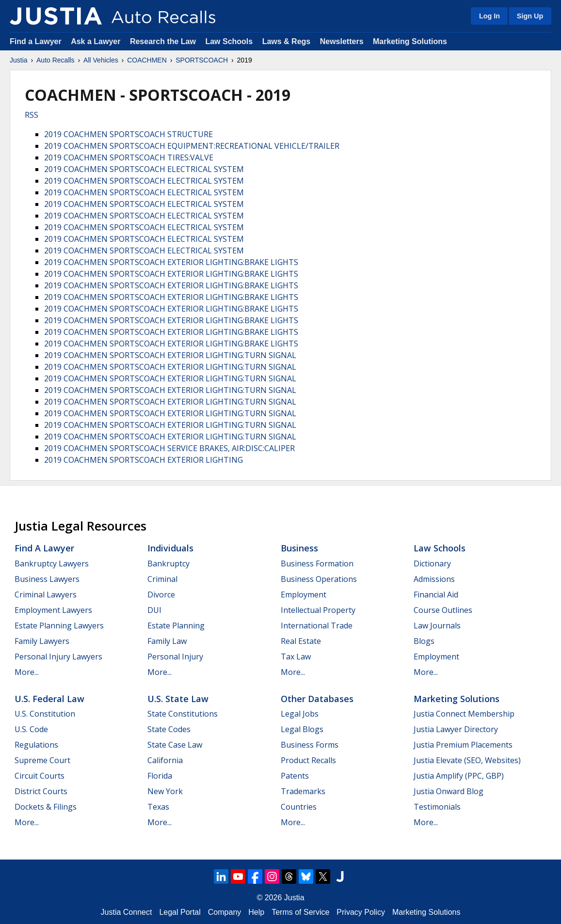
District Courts (41, 791)
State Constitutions (183, 714)
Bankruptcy (168, 564)
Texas (158, 807)
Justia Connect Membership (464, 714)
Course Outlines (443, 610)
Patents (295, 776)
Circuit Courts (40, 776)
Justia (19, 60)
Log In (489, 16)
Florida (160, 776)
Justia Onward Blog (449, 791)
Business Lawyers (47, 579)
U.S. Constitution (45, 714)
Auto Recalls (56, 60)
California (165, 760)
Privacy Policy (361, 912)
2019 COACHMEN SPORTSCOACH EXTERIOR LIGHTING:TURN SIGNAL (170, 355)
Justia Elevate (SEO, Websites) (467, 760)
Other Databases (317, 699)
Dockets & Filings (46, 807)
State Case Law (175, 745)
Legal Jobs (300, 714)
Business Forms (310, 745)
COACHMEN (147, 60)
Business (299, 548)
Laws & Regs (287, 41)
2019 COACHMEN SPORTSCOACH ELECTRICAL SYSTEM (144, 169)
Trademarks (303, 791)
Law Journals (437, 626)
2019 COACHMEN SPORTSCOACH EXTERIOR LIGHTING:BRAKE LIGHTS (171, 262)
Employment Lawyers (53, 610)
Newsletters (342, 41)
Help (256, 912)
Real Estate (301, 641)
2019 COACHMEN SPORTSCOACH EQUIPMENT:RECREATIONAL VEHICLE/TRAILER (192, 146)
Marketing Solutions (410, 41)
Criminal (162, 579)
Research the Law (163, 41)
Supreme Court (42, 760)
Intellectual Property (318, 610)
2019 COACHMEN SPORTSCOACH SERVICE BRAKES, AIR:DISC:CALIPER (169, 448)
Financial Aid (436, 595)
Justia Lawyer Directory (456, 729)
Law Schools (229, 41)
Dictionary (432, 564)
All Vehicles (101, 60)
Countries (299, 807)
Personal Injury (175, 657)
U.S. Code (31, 729)
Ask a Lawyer (97, 41)
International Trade (317, 626)
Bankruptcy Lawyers (52, 564)
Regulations (36, 745)
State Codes (169, 729)
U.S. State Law (178, 699)
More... (27, 672)
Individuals (170, 548)
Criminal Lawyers (46, 595)
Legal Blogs (302, 729)
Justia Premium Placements (463, 745)
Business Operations (319, 579)
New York (165, 791)
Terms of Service (300, 912)
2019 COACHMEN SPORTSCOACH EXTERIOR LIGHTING (144, 460)
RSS (32, 115)
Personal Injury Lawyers (58, 657)
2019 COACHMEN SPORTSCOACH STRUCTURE (128, 134)
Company (224, 912)
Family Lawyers (42, 641)
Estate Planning (176, 626)
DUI (154, 610)
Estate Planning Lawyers (59, 626)
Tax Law (296, 657)
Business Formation (317, 564)
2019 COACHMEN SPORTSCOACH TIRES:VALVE (129, 157)
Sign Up (530, 16)
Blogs (424, 641)
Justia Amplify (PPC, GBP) (459, 776)
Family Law (167, 641)
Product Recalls (308, 760)
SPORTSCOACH (202, 60)
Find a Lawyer (36, 41)
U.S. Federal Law (49, 699)
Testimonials (437, 807)
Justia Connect (127, 912)
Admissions (434, 579)
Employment (304, 595)
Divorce (161, 595)
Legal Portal (180, 912)
